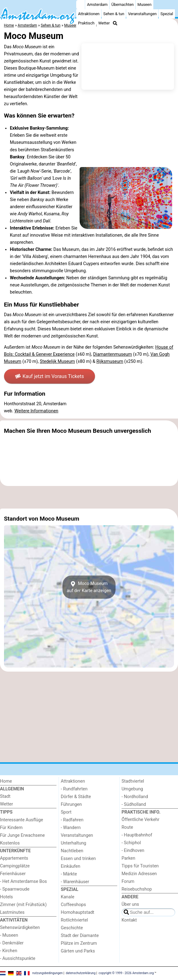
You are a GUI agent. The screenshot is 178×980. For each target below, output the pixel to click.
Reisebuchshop (137, 889)
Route (127, 827)
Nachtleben (72, 851)
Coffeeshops (73, 905)
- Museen (9, 935)
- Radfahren (72, 820)
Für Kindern (11, 828)
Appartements (14, 858)
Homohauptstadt (78, 912)
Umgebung (132, 789)
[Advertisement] (89, 497)
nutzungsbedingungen (48, 973)
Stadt (5, 796)
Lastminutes (12, 912)
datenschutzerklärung (81, 973)
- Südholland (134, 804)
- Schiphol (131, 843)
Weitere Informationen (36, 411)
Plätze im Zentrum (79, 943)
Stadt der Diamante (80, 936)
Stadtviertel (133, 781)
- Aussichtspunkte (18, 959)
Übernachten (122, 4)
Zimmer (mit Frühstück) (23, 905)
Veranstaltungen (142, 14)
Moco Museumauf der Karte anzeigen (89, 587)
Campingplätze (15, 866)
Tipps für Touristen (140, 866)
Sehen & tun (114, 14)
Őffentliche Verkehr (141, 820)
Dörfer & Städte (76, 797)
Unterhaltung (73, 843)
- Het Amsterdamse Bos (23, 881)
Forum (128, 881)
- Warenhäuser (75, 882)
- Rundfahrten (74, 789)
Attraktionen (89, 14)
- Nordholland (135, 797)
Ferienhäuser (13, 874)
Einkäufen (70, 866)
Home (6, 781)
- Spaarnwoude (15, 889)
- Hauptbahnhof (137, 835)
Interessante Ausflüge (22, 820)
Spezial (167, 14)
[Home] (81, 5)
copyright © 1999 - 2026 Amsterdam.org (126, 973)
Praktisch (86, 23)
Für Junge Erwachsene (22, 835)
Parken (128, 858)
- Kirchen (9, 951)
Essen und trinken (78, 859)
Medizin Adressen (139, 874)
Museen (145, 4)
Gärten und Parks (78, 951)
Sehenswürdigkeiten (20, 928)
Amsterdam (97, 4)
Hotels (6, 897)
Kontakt (129, 920)
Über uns (130, 904)
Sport (66, 812)
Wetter (104, 23)
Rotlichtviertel (74, 920)
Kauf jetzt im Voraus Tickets (50, 376)
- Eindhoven (133, 851)
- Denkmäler (12, 943)
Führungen (71, 804)
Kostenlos (10, 843)
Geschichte (72, 928)
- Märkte (69, 874)
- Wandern (71, 828)
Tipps (6, 812)
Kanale (68, 897)
